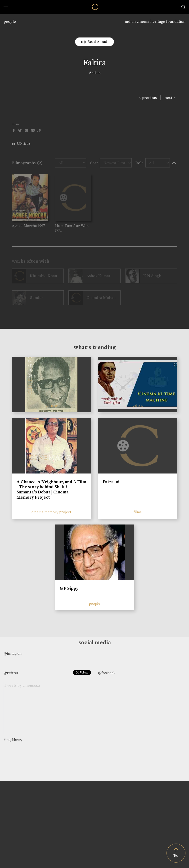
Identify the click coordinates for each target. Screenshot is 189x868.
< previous (148, 98)
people (10, 21)
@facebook (107, 673)
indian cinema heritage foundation (155, 21)
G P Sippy (69, 588)
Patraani (111, 482)
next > (170, 98)
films (138, 512)
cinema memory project (51, 512)
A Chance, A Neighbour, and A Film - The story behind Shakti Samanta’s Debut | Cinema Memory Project (51, 490)
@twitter (11, 673)
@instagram (13, 654)
